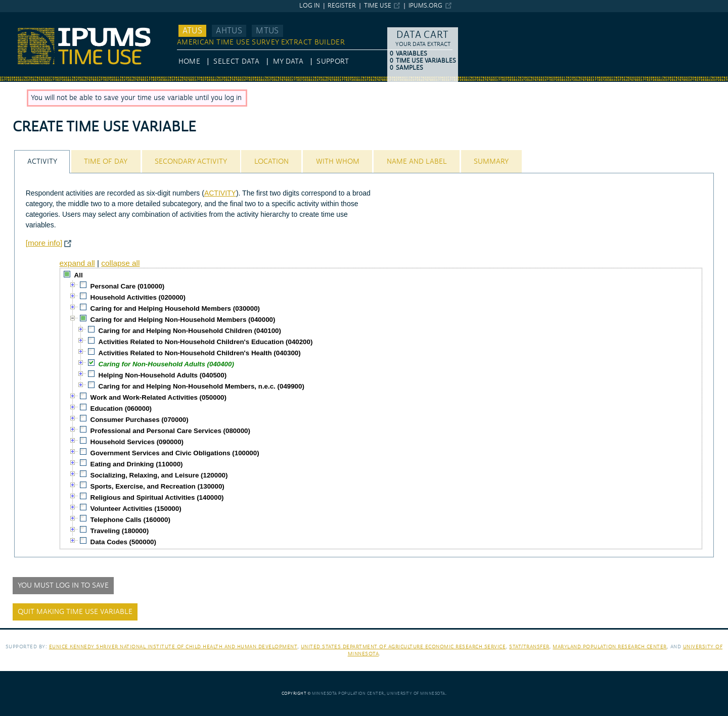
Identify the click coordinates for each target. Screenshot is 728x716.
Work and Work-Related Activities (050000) (158, 397)
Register (342, 6)
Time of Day (106, 162)
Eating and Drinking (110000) (137, 464)
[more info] (44, 243)
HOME (189, 62)
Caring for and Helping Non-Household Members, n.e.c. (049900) (201, 386)
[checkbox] (67, 274)
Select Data (236, 62)
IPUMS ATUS (20, 17)
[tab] (42, 161)
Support (332, 62)
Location (271, 162)
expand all (77, 263)
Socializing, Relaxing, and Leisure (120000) (159, 475)
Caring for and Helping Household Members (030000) (175, 308)
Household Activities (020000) (138, 297)
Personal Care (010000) (128, 286)
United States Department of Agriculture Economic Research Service (403, 647)
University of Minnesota (416, 694)
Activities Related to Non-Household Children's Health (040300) (200, 353)
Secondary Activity (191, 162)
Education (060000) (121, 409)
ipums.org (425, 6)
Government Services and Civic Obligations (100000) (175, 453)
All (79, 275)
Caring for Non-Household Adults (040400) (166, 364)
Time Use (378, 6)
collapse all (120, 263)
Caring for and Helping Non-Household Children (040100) (190, 331)
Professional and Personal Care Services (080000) (170, 431)
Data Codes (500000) (123, 542)
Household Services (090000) (137, 442)
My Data (288, 62)
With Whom (338, 162)
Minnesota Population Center (348, 694)
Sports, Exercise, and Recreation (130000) (157, 486)
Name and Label (417, 162)
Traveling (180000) (120, 531)
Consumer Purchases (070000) (140, 420)
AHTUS (229, 31)
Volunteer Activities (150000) (136, 509)
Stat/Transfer (529, 647)
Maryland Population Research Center (610, 647)
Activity (42, 162)
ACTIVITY (220, 193)
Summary (491, 162)
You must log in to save (63, 586)
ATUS (192, 31)
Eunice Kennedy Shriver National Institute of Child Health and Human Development (173, 647)
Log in (310, 6)
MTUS (267, 31)
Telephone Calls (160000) (130, 520)
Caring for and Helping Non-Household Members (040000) (183, 320)
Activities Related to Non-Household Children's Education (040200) (206, 342)
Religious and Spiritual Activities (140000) (157, 497)
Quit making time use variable (75, 612)
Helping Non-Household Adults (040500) (163, 375)
